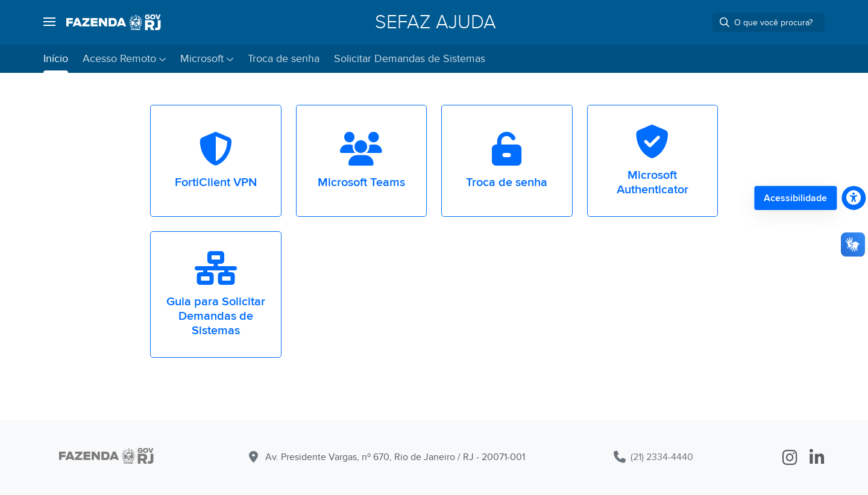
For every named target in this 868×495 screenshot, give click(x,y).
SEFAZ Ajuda (436, 22)
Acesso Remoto (119, 59)
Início (56, 59)
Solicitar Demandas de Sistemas (410, 59)
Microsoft (202, 59)
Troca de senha (284, 59)
